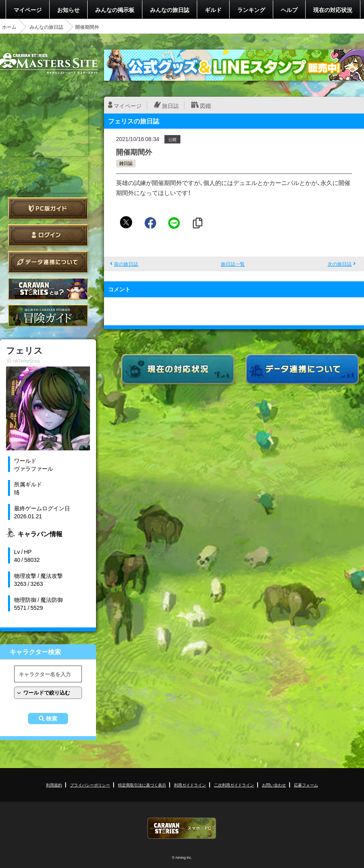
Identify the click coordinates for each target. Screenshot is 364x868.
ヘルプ (289, 10)
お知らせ (68, 10)
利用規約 (54, 785)
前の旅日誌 (126, 264)
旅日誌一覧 (233, 264)
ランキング (251, 10)
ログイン (48, 235)
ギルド (213, 10)
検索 (52, 719)
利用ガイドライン (190, 785)
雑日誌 (126, 163)
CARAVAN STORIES (182, 828)
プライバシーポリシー (90, 785)
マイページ (28, 10)
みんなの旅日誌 (170, 10)
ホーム (9, 27)
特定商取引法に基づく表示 (142, 785)
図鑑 (206, 106)
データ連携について (48, 262)
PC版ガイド (48, 208)
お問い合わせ (274, 785)
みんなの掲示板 (115, 10)
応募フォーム (306, 785)
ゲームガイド (48, 316)
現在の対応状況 (333, 10)
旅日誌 (170, 106)
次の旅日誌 (340, 264)
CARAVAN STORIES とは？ (48, 289)
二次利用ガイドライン (234, 785)
